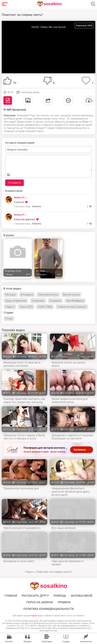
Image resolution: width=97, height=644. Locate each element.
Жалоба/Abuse (82, 596)
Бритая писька (71, 295)
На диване (55, 301)
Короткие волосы (48, 295)
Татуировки (38, 301)
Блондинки (27, 295)
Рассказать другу (35, 596)
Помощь (60, 596)
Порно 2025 (26, 307)
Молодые (11, 295)
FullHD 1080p (45, 307)
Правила (64, 602)
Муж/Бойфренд (75, 301)
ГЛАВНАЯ (11, 596)
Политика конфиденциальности (48, 609)
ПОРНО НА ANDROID (40, 602)
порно (34, 616)
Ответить (37, 206)
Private (9, 319)
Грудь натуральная (16, 301)
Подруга (10, 307)
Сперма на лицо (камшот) (72, 307)
